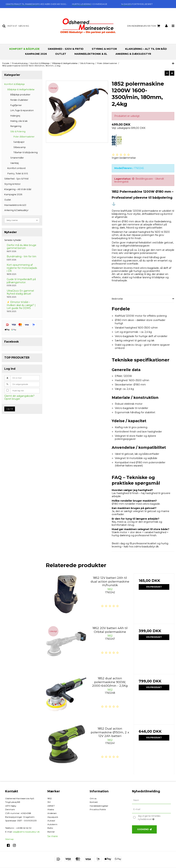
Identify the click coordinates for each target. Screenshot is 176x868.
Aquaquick (53, 817)
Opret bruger (12, 399)
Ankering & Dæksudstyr (133, 54)
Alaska (51, 809)
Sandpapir (19, 142)
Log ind (10, 409)
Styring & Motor (104, 49)
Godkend (143, 829)
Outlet (61, 54)
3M (49, 802)
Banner (51, 832)
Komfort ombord (16, 168)
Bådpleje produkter (20, 95)
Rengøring (16, 126)
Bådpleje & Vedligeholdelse (21, 89)
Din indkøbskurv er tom (144, 26)
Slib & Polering (18, 131)
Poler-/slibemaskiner (24, 137)
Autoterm (52, 824)
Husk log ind (18, 391)
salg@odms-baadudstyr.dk (26, 832)
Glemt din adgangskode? (19, 396)
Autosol (51, 821)
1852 (50, 798)
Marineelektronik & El (91, 54)
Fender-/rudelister (19, 100)
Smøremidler (17, 158)
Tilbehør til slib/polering (26, 152)
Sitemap (9, 839)
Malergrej (15, 116)
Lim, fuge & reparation (22, 110)
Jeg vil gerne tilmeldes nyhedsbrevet (154, 817)
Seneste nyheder (13, 240)
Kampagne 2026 (36, 54)
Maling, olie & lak (19, 121)
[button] (167, 73)
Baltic (50, 828)
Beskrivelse (117, 299)
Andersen (52, 813)
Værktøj (15, 163)
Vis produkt (154, 587)
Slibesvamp (20, 147)
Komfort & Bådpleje (24, 49)
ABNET (51, 806)
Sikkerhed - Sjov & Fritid (66, 49)
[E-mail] (151, 809)
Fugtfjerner (16, 105)
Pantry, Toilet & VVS (18, 174)
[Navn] (151, 800)
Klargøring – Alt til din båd (146, 49)
